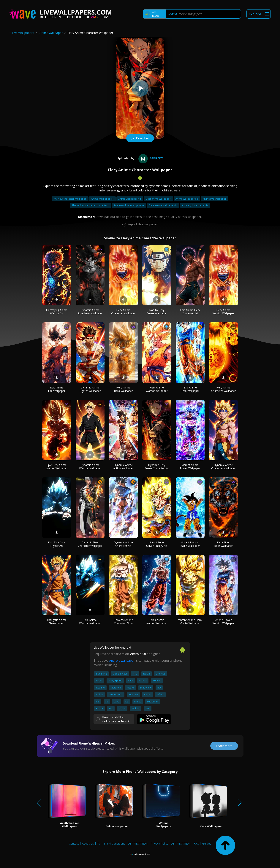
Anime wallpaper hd (130, 199)
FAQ (196, 843)
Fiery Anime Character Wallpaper (123, 312)
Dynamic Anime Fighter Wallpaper (90, 389)
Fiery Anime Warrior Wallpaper (223, 312)
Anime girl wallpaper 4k (195, 205)
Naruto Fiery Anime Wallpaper (157, 312)
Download (140, 139)
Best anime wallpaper (158, 199)
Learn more (224, 746)
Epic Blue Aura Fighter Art (57, 544)
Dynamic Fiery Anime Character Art (157, 467)
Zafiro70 (150, 158)
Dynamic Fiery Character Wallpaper (90, 544)
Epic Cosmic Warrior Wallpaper (157, 622)
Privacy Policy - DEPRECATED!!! (171, 843)
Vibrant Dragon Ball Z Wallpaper (190, 544)
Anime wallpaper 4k (102, 199)
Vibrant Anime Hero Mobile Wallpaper (190, 622)
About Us (88, 843)
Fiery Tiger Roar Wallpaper (223, 544)
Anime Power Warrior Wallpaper (223, 622)
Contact (74, 843)
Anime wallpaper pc (187, 199)
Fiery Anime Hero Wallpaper (123, 389)
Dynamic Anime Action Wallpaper (123, 467)
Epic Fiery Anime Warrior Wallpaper (57, 467)
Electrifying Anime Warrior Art (57, 312)
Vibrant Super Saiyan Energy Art (157, 544)
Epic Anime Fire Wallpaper (57, 389)
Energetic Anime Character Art (57, 622)
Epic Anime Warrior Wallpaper (90, 622)
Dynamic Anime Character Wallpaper (223, 467)
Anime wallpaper (51, 33)
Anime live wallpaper (214, 199)
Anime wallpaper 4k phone (129, 205)
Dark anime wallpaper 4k (163, 205)
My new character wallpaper (70, 199)
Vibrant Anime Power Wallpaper (190, 467)
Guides (207, 843)
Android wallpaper (122, 661)
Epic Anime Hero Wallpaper (190, 389)
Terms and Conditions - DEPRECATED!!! (122, 843)
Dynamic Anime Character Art (123, 544)
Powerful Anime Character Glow (123, 622)
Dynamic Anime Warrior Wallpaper (90, 467)
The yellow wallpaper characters (91, 205)
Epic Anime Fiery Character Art (190, 312)
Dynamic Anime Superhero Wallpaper (90, 312)
